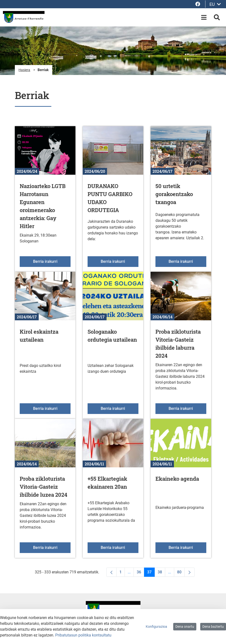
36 (140, 573)
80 (181, 573)
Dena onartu (185, 627)
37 (151, 573)
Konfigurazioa (156, 627)
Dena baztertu (213, 627)
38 (161, 573)
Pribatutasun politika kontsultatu (83, 635)
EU (215, 4)
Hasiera (24, 70)
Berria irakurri (52, 261)
